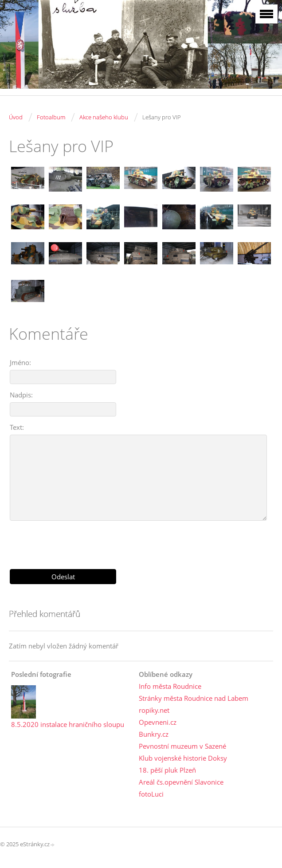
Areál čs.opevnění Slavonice (181, 782)
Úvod (16, 117)
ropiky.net (154, 710)
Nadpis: (21, 395)
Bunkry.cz (154, 734)
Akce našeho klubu (104, 117)
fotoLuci (151, 794)
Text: (17, 427)
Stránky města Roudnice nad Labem (194, 698)
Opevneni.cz (158, 722)
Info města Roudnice (170, 686)
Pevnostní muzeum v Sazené (182, 746)
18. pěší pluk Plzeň (167, 770)
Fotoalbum (51, 117)
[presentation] (141, 542)
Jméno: (20, 362)
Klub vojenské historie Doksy (183, 758)
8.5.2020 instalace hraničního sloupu (68, 724)
